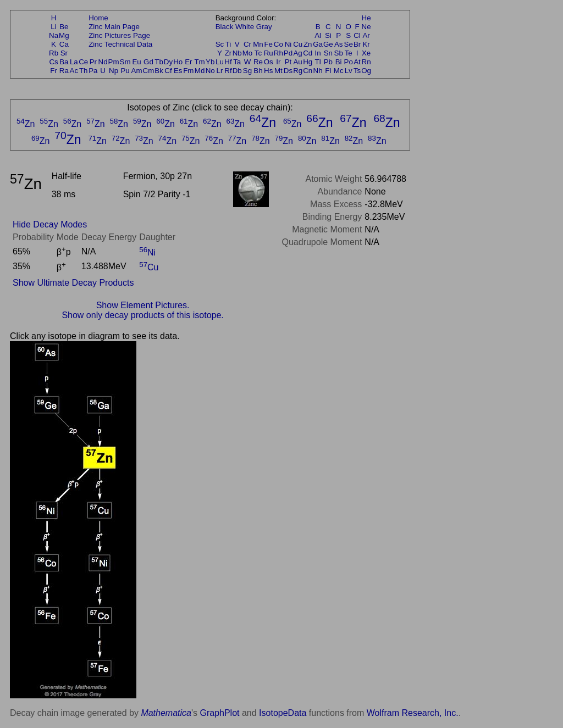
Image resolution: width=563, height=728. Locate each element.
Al (318, 35)
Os (269, 62)
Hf (228, 62)
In (318, 53)
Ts (357, 71)
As (339, 44)
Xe (366, 53)
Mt (278, 71)
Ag (297, 53)
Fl (328, 71)
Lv (349, 71)
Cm (149, 71)
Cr (247, 44)
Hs (268, 71)
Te (349, 53)
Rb (54, 53)
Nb (237, 53)
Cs (53, 62)
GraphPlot (219, 713)
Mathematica (166, 713)
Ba (64, 62)
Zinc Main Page (114, 27)
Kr (366, 44)
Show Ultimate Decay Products (73, 283)
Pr (93, 62)
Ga (318, 44)
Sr (64, 53)
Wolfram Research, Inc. (413, 713)
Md (200, 71)
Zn (308, 44)
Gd (148, 62)
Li (53, 27)
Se (349, 44)
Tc (258, 53)
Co (278, 44)
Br (357, 44)
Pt (288, 62)
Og (366, 71)
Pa (93, 71)
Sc (220, 44)
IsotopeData (283, 713)
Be (64, 27)
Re (258, 62)
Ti (228, 44)
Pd (288, 53)
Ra (64, 71)
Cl (357, 35)
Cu (298, 44)
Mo (248, 53)
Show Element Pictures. (143, 305)
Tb (159, 62)
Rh (278, 53)
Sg (247, 71)
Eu (136, 62)
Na (54, 35)
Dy (168, 62)
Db (237, 71)
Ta (237, 62)
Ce (83, 62)
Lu (220, 62)
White (245, 27)
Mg (64, 35)
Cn (308, 71)
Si (328, 35)
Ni (288, 44)
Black (225, 27)
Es (178, 71)
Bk (159, 71)
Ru (269, 53)
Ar (366, 35)
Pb (328, 62)
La (74, 62)
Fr (54, 71)
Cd (308, 53)
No (210, 71)
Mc (339, 71)
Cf (168, 71)
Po (349, 62)
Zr (228, 53)
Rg (298, 71)
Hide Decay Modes (50, 224)
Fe (268, 44)
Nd (103, 62)
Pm (114, 62)
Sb (339, 53)
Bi (339, 62)
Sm (125, 62)
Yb (210, 62)
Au (297, 62)
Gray (264, 27)
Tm (199, 62)
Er (188, 62)
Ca (64, 44)
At (357, 62)
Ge (328, 44)
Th (84, 71)
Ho (178, 62)
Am (137, 71)
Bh (258, 71)
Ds (288, 71)
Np (114, 71)
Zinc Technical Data (120, 44)
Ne (366, 27)
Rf (228, 71)
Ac (74, 71)
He (366, 18)
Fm (188, 71)
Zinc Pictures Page (119, 35)
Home (98, 18)
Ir (278, 62)
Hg (308, 62)
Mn (258, 44)
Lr (220, 71)
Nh (318, 71)
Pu (125, 71)
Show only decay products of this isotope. (142, 315)
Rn (366, 62)
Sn (328, 53)
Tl (318, 62)
